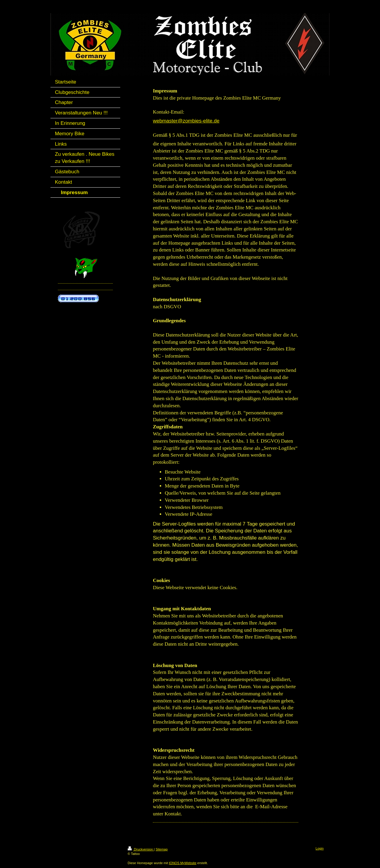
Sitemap (161, 849)
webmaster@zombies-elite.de (186, 121)
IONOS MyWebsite (183, 863)
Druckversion (141, 849)
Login (320, 848)
